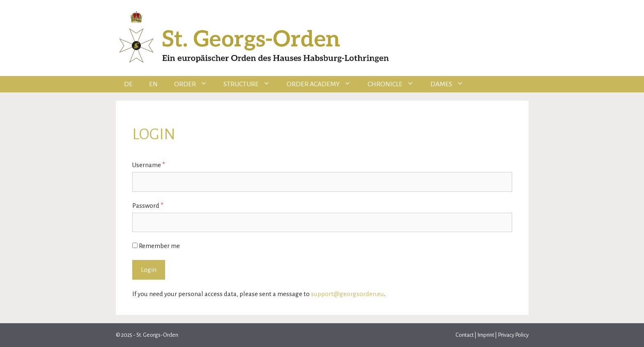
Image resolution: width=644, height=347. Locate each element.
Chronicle (395, 84)
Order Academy (323, 84)
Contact (465, 335)
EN (153, 84)
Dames (451, 84)
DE (128, 84)
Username (149, 165)
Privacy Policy (513, 335)
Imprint (486, 335)
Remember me (156, 246)
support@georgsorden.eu (347, 294)
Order (195, 84)
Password (148, 206)
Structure (251, 84)
